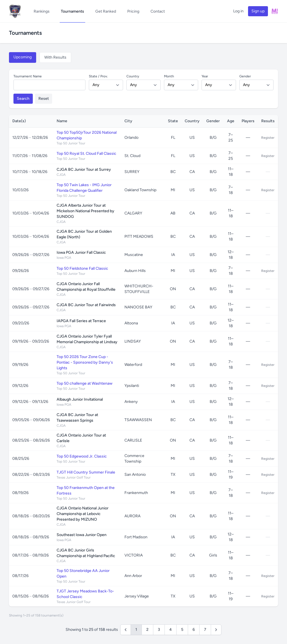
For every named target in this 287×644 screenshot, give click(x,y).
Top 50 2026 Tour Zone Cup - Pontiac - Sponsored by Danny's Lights (85, 362)
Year (205, 76)
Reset (44, 99)
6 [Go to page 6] (194, 630)
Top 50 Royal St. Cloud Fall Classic (86, 154)
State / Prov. (98, 76)
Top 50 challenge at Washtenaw (85, 383)
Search (23, 99)
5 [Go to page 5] (182, 630)
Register (268, 138)
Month (169, 76)
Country (133, 76)
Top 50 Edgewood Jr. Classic (82, 456)
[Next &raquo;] (216, 630)
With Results (55, 57)
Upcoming (23, 57)
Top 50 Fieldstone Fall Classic (82, 268)
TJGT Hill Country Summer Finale (86, 472)
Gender (245, 76)
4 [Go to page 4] (171, 630)
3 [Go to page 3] (159, 630)
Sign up (258, 11)
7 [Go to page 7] (205, 630)
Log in (238, 11)
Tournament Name (28, 76)
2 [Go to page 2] (147, 630)
